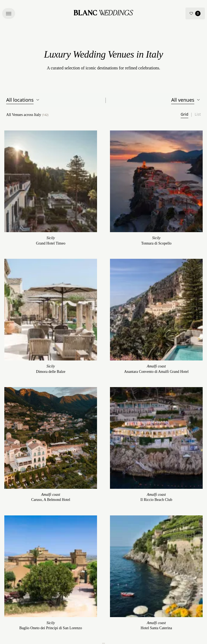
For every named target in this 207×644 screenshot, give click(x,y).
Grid (184, 114)
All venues (186, 100)
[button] (9, 13)
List (198, 114)
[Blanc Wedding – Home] (103, 13)
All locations (23, 100)
